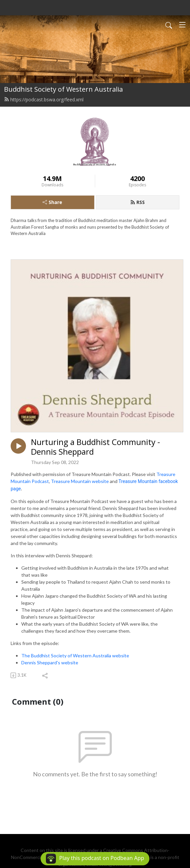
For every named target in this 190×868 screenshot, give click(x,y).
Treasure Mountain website (80, 481)
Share (52, 202)
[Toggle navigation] (182, 25)
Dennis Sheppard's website (50, 662)
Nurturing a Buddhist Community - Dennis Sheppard (95, 447)
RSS (137, 202)
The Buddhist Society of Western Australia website (75, 655)
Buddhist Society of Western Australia (63, 89)
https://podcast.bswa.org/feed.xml (44, 99)
